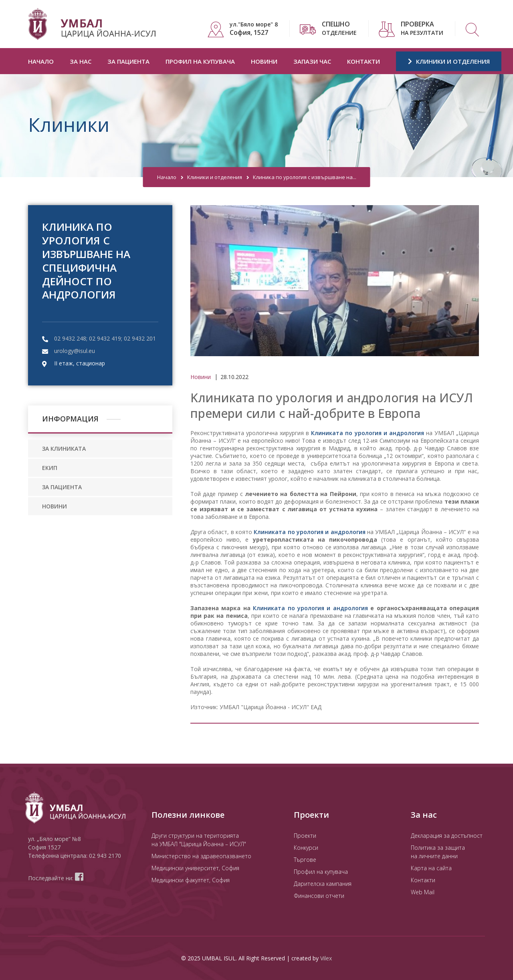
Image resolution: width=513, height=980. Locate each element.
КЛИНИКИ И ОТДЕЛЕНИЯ (449, 61)
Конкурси (306, 848)
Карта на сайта (431, 868)
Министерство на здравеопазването (201, 856)
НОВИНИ (55, 506)
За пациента (128, 61)
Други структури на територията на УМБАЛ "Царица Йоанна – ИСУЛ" (199, 840)
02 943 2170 (105, 856)
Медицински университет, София (195, 868)
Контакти (364, 61)
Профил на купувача (200, 61)
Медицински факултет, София (191, 880)
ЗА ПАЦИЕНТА (62, 487)
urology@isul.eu (75, 351)
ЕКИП (50, 468)
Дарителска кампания (323, 884)
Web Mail (423, 892)
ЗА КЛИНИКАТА (64, 449)
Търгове (305, 860)
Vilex (326, 958)
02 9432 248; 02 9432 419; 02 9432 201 (105, 338)
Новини (264, 61)
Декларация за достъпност (447, 836)
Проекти (305, 836)
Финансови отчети (319, 896)
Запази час (312, 61)
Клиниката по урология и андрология (367, 433)
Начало (41, 61)
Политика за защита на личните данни (438, 852)
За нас (81, 61)
